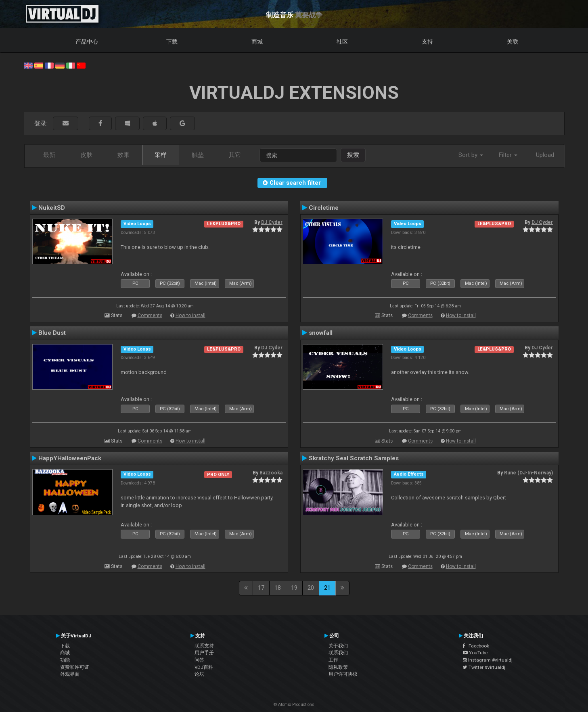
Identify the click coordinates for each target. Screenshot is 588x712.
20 (311, 588)
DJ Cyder (272, 222)
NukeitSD (52, 208)
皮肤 (86, 155)
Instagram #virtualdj (488, 660)
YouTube (475, 653)
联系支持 (204, 646)
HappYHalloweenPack (70, 458)
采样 (161, 155)
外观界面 (70, 674)
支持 (427, 42)
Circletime (324, 208)
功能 (65, 660)
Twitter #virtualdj (484, 667)
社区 (342, 42)
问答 (199, 660)
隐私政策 (338, 667)
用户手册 (204, 653)
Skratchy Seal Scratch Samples (354, 458)
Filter (508, 155)
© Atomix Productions (294, 705)
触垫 (198, 155)
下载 (172, 42)
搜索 (353, 155)
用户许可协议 (343, 674)
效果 (123, 155)
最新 (49, 155)
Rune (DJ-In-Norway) (528, 473)
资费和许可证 (75, 667)
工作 (333, 660)
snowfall (321, 333)
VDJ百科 (204, 667)
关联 (513, 42)
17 (261, 588)
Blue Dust (52, 333)
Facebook (476, 646)
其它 (235, 155)
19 (294, 588)
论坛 (199, 674)
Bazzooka (271, 473)
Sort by (471, 155)
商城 (257, 42)
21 (327, 588)
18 (278, 588)
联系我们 (338, 653)
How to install (190, 315)
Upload (545, 155)
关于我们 (338, 646)
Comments (150, 315)
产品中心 (87, 42)
